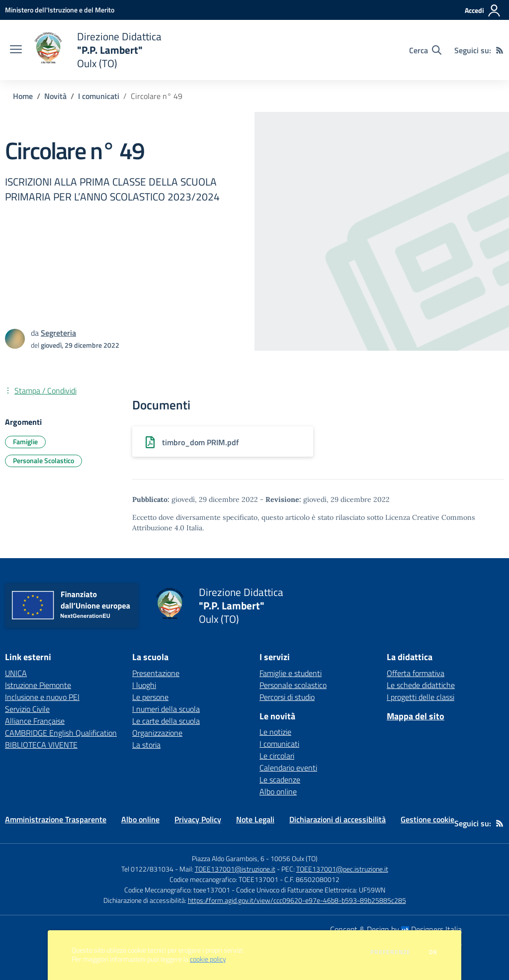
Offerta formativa (416, 673)
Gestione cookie (427, 819)
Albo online (278, 791)
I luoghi (144, 685)
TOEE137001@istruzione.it (235, 869)
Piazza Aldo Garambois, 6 (228, 858)
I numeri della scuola (166, 709)
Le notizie (275, 732)
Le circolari (277, 756)
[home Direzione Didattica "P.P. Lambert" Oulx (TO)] (97, 50)
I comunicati (99, 96)
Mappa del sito (416, 716)
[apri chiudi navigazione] (16, 50)
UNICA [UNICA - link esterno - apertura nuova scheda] (16, 673)
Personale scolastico (293, 685)
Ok (433, 952)
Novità (55, 96)
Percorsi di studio (287, 697)
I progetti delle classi (421, 697)
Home (23, 96)
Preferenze (390, 952)
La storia (146, 745)
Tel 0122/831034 (147, 869)
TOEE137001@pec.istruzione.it (342, 869)
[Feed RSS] (500, 50)
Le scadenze (280, 780)
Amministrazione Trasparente (56, 819)
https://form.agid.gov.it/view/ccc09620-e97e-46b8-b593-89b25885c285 (297, 900)
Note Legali (255, 819)
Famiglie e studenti (291, 673)
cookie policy (208, 959)
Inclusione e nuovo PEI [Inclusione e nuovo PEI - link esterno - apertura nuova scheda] (42, 697)
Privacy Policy (198, 819)
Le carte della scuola (166, 721)
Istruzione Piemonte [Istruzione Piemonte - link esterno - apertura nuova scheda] (38, 685)
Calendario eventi (288, 768)
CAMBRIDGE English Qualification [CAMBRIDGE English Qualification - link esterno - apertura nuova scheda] (61, 733)
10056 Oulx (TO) (294, 858)
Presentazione (156, 673)
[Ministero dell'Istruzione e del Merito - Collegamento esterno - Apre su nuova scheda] (60, 10)
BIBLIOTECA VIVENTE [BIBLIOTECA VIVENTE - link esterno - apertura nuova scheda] (41, 745)
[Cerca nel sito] (425, 50)
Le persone (150, 697)
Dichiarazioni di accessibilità (338, 819)
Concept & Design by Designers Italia (396, 929)
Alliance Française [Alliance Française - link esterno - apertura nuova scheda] (35, 721)
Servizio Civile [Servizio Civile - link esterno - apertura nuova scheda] (27, 709)
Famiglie (25, 441)
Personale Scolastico (43, 460)
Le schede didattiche (421, 685)
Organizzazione (157, 733)
